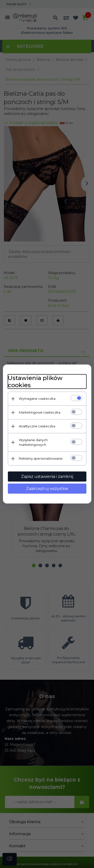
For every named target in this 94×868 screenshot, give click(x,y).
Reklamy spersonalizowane (41, 458)
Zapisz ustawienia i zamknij (47, 477)
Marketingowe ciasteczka (40, 412)
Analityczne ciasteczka (37, 426)
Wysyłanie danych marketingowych (33, 442)
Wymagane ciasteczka (37, 399)
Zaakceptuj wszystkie (47, 489)
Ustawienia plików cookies (35, 382)
